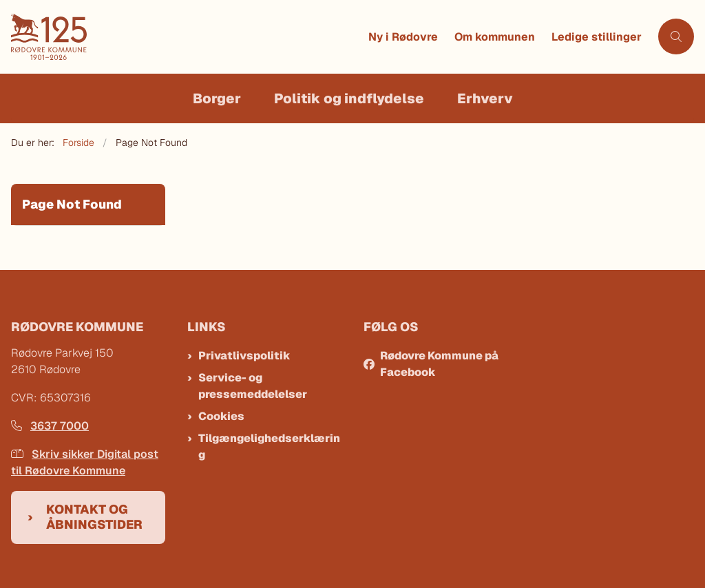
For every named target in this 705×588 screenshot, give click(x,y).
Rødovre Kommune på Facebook (439, 364)
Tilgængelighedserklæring (269, 447)
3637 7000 (50, 426)
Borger (217, 98)
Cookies (221, 416)
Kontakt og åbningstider (94, 517)
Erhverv (485, 98)
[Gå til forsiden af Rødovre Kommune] (186, 37)
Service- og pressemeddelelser (253, 386)
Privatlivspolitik (244, 356)
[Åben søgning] (676, 36)
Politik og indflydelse (349, 98)
